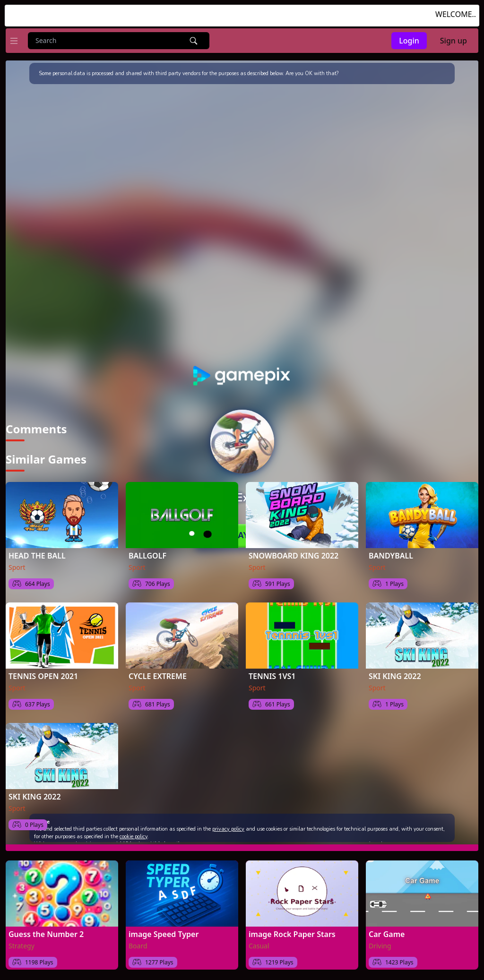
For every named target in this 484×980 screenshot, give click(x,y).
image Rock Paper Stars (292, 929)
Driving (380, 941)
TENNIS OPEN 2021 (43, 671)
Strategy (22, 941)
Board (138, 941)
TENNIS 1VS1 (272, 671)
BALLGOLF (147, 551)
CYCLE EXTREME (158, 671)
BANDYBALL (391, 551)
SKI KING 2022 (395, 671)
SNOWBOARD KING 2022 (294, 551)
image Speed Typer (164, 929)
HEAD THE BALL (37, 551)
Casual (259, 941)
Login (409, 41)
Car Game (387, 929)
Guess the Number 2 (46, 929)
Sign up (454, 41)
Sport (17, 563)
